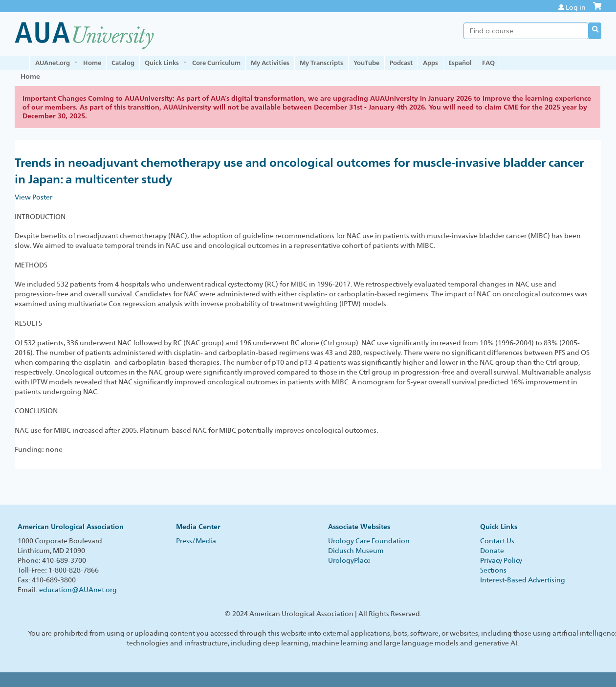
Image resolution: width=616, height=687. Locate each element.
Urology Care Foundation (369, 541)
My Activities (270, 63)
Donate (492, 551)
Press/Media (196, 541)
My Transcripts (321, 63)
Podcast (401, 63)
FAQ (488, 63)
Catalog (123, 63)
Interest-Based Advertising (523, 580)
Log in (576, 7)
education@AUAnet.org (78, 590)
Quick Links (162, 63)
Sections (493, 570)
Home (92, 63)
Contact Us (497, 541)
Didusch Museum (356, 551)
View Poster (33, 197)
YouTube (366, 63)
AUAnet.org (53, 63)
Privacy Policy (501, 560)
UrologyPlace (349, 560)
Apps (430, 63)
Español (460, 63)
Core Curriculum (216, 63)
